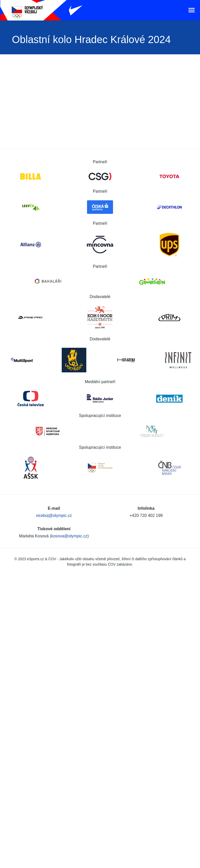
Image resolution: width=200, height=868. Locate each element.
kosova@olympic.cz (69, 536)
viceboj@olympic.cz (54, 515)
